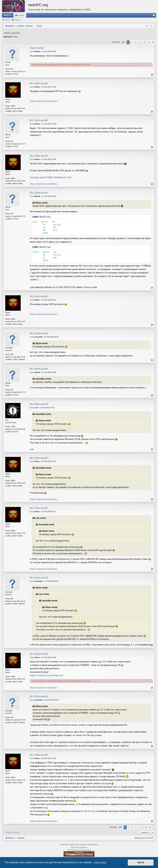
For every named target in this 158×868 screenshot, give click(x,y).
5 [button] (142, 42)
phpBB (71, 845)
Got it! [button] (141, 862)
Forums (21, 15)
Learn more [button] (100, 862)
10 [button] (149, 42)
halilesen (84, 847)
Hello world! (12, 33)
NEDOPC (8, 15)
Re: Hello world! (39, 83)
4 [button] (139, 42)
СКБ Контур (89, 811)
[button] (123, 42)
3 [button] (135, 42)
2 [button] (132, 42)
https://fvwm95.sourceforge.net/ (47, 675)
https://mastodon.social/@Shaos (44, 101)
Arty (78, 847)
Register (18, 20)
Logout (7, 20)
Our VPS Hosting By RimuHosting (79, 850)
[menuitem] (154, 15)
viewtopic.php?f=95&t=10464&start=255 (51, 177)
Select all (45, 217)
